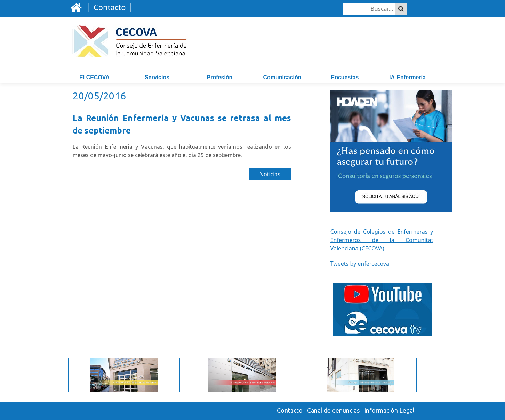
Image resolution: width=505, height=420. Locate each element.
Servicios (157, 77)
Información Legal (389, 411)
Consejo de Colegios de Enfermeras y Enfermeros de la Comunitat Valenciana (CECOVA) (382, 241)
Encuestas (345, 77)
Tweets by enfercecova (360, 264)
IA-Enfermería (407, 77)
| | (108, 7)
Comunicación (282, 77)
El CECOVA (94, 77)
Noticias (270, 175)
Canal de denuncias (333, 411)
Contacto (290, 411)
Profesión (220, 77)
